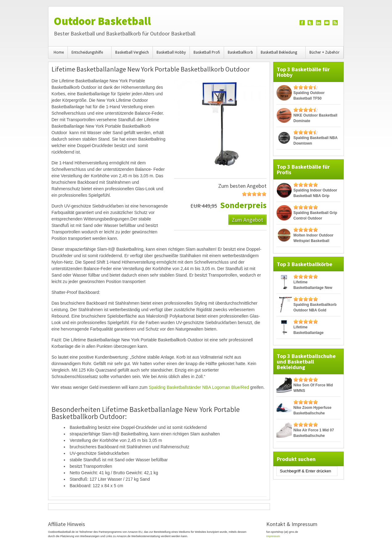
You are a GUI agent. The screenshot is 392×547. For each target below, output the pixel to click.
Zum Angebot (247, 219)
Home (59, 52)
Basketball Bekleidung (280, 54)
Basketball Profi (207, 52)
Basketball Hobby (171, 52)
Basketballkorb (240, 52)
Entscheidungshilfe (88, 54)
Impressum (273, 536)
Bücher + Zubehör (325, 52)
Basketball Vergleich (132, 52)
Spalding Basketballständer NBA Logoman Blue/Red (199, 387)
